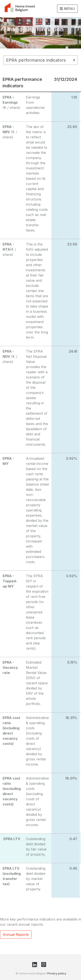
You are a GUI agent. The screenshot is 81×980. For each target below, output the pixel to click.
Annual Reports (16, 935)
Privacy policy (57, 973)
